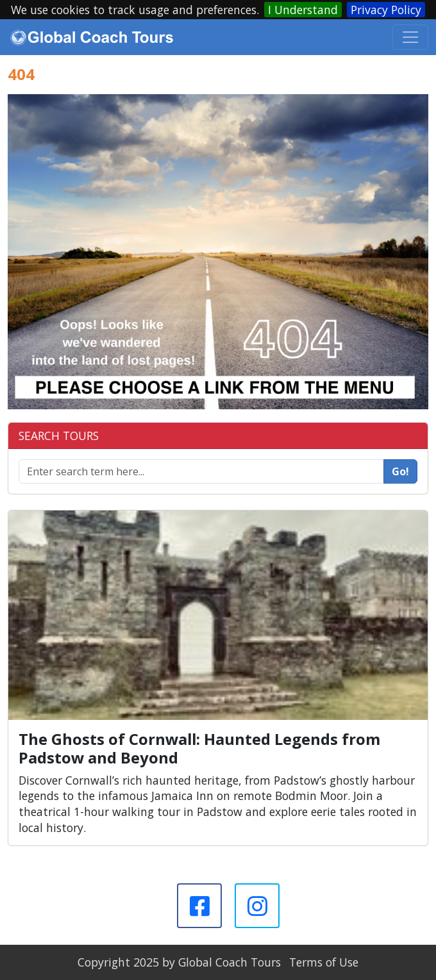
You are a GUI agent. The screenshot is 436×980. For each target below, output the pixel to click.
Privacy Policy (386, 10)
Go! (400, 471)
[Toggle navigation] (410, 37)
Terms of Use (324, 962)
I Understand (303, 10)
